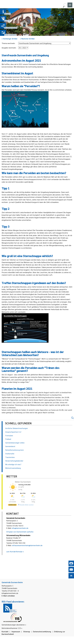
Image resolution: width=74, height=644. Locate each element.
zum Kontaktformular (14, 552)
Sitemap (27, 631)
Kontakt (5, 631)
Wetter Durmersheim (23, 482)
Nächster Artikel (27, 39)
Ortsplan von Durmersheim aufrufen (20, 532)
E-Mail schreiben (8, 596)
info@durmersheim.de (20, 528)
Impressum (16, 631)
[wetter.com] (12, 505)
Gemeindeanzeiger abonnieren (13, 625)
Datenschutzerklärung (42, 631)
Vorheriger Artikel (9, 39)
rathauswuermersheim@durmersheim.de (27, 545)
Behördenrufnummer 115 (11, 628)
